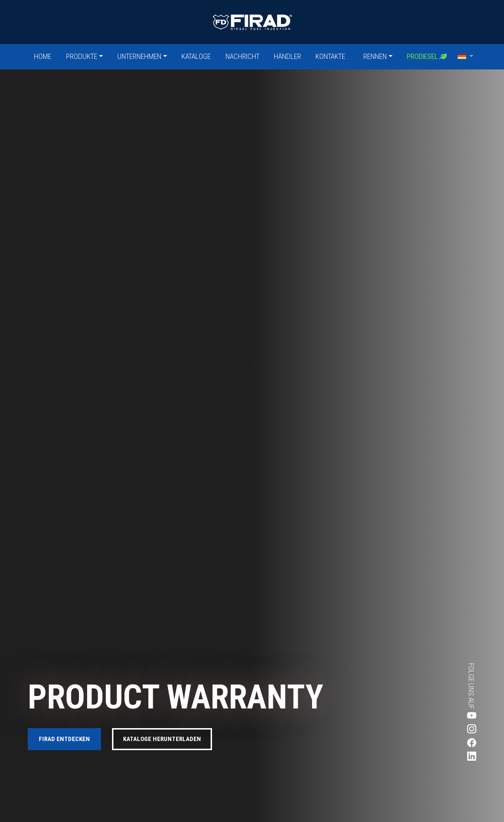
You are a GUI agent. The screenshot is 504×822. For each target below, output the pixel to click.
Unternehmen (139, 57)
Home (43, 57)
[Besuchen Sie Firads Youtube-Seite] (443, 716)
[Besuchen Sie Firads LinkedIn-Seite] (443, 757)
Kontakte (330, 57)
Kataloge (196, 57)
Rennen (375, 57)
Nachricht (242, 57)
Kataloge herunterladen (162, 739)
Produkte (82, 57)
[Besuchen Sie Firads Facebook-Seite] (443, 743)
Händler (287, 57)
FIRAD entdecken (64, 739)
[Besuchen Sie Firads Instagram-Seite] (443, 730)
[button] (466, 57)
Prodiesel (427, 57)
